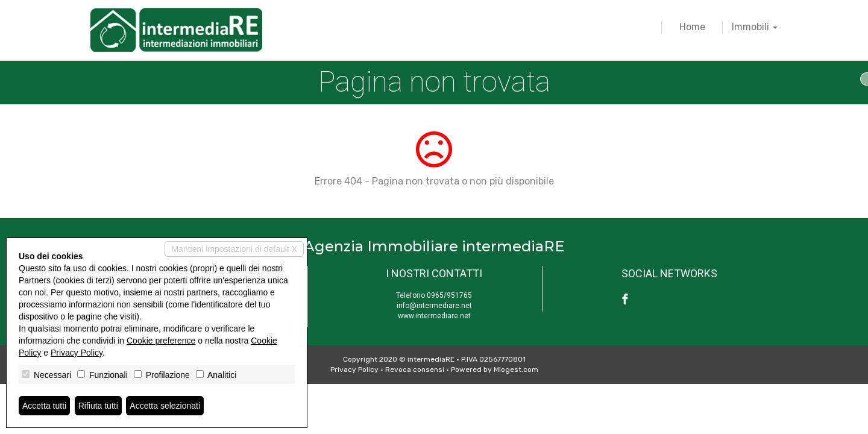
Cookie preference (161, 341)
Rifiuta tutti (98, 406)
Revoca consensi (415, 370)
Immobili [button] (755, 27)
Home (692, 27)
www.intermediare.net (434, 316)
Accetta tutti (44, 406)
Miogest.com (516, 370)
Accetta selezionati (165, 406)
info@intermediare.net (434, 306)
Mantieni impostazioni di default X (234, 249)
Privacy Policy (354, 370)
